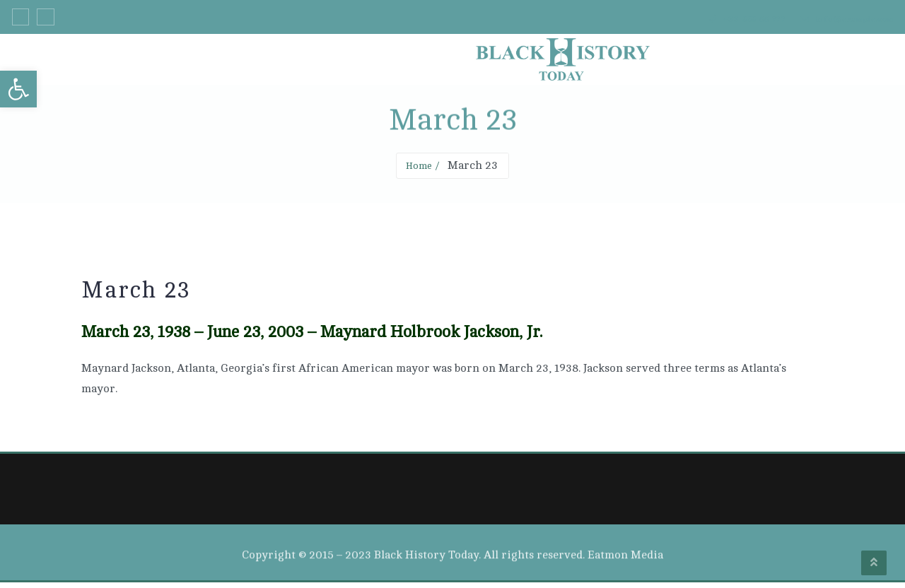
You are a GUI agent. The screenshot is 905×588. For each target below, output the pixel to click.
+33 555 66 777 (716, 20)
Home (418, 170)
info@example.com (836, 20)
